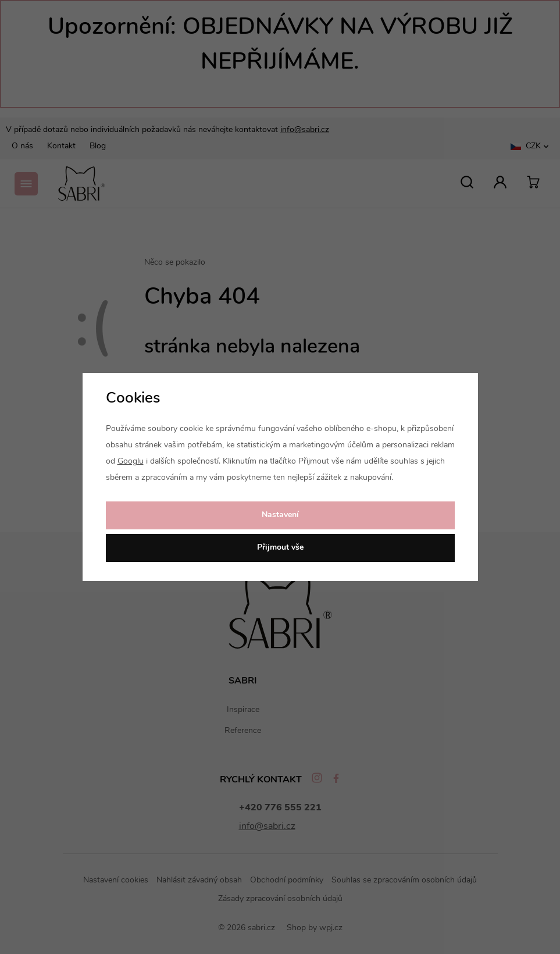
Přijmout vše (280, 548)
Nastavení (280, 515)
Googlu (131, 462)
